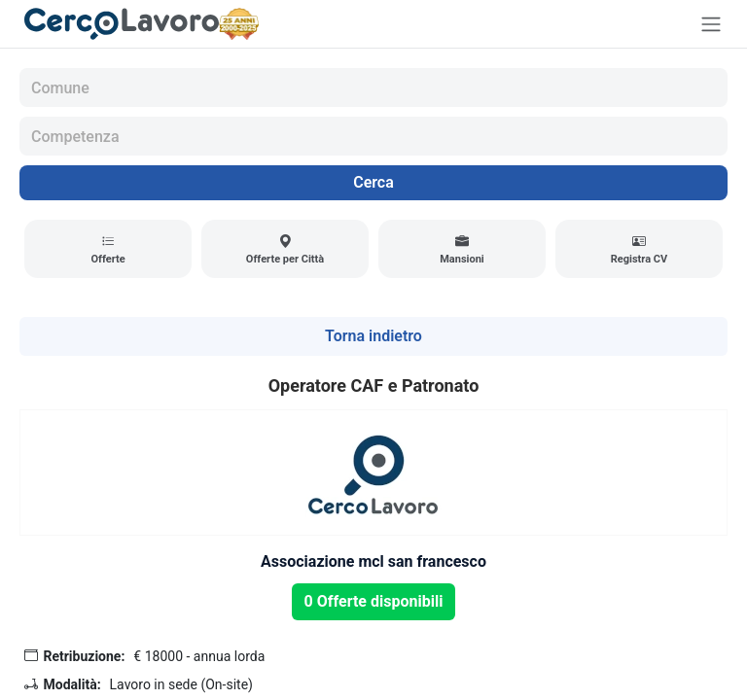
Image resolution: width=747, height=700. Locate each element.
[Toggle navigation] (711, 24)
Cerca (373, 182)
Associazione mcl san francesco (373, 561)
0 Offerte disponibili (374, 601)
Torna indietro (373, 336)
